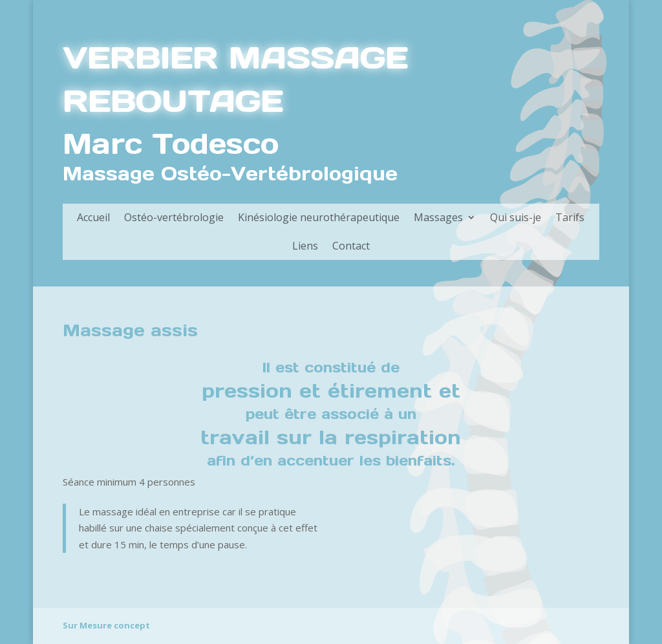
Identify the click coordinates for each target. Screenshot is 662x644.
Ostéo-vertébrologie (174, 217)
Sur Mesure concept (106, 625)
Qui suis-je (516, 217)
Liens (305, 246)
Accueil (93, 217)
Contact (351, 246)
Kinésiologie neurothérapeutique (319, 217)
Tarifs (570, 217)
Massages (438, 217)
